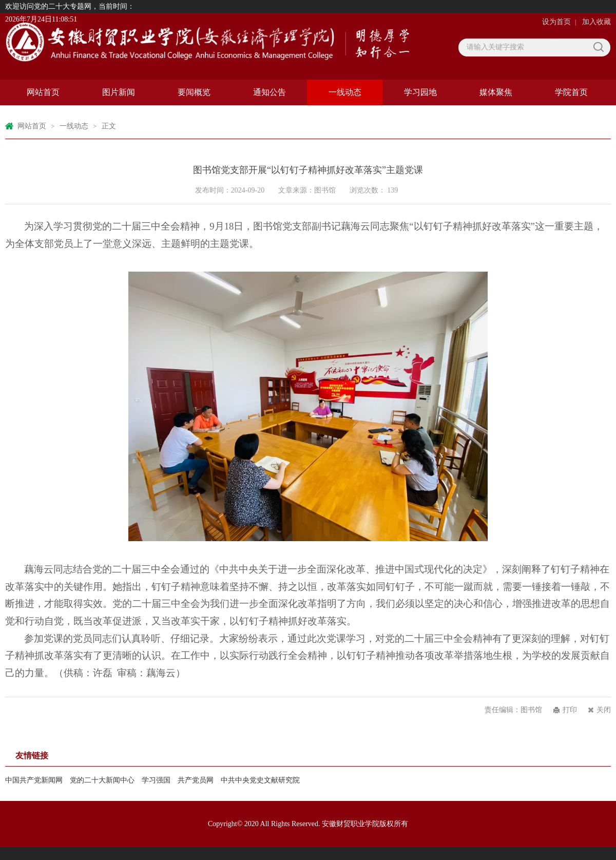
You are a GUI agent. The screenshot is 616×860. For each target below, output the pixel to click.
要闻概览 (194, 92)
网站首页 (43, 92)
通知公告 (269, 92)
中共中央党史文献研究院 (260, 780)
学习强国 (156, 780)
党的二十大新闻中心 (102, 780)
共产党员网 (196, 780)
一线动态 (345, 92)
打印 (570, 710)
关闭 (604, 710)
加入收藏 (596, 22)
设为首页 (556, 22)
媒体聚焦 (496, 92)
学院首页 (571, 92)
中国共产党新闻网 (34, 780)
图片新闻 (119, 92)
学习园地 (420, 92)
